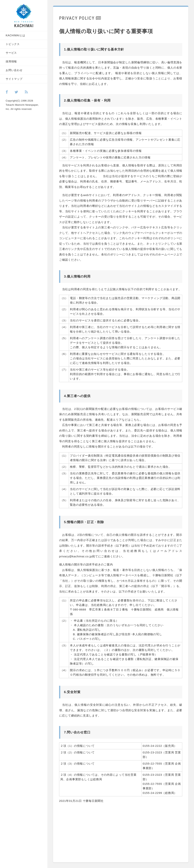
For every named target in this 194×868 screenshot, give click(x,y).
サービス (11, 53)
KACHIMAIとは (15, 35)
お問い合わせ (14, 70)
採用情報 (11, 61)
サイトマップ (14, 79)
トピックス (13, 44)
